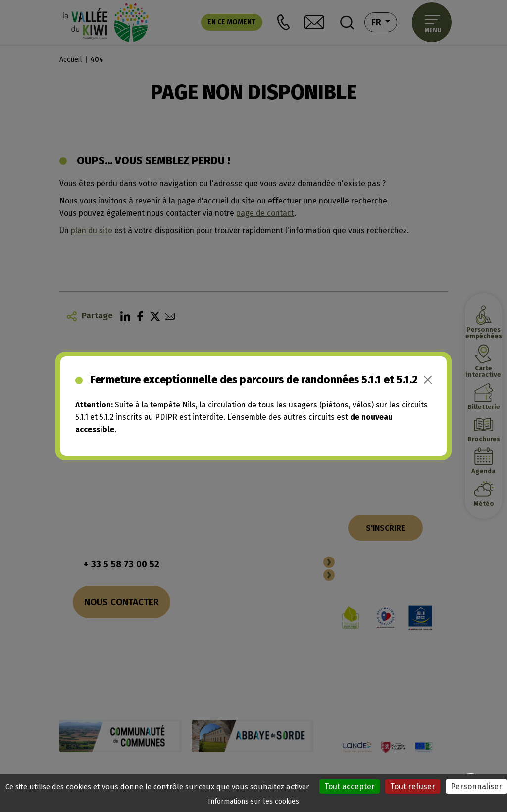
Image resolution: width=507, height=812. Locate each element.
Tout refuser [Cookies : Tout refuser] (413, 787)
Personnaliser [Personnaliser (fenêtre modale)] (476, 787)
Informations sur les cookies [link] (253, 801)
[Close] (428, 380)
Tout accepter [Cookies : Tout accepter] (350, 787)
